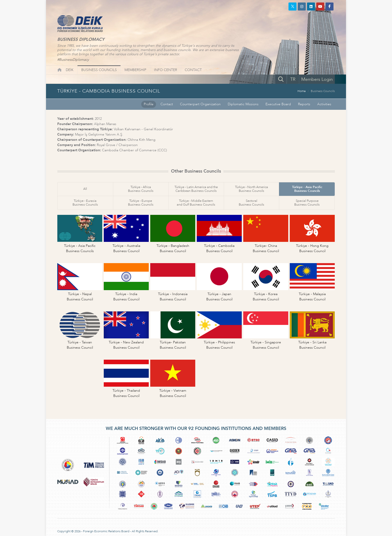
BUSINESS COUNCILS (99, 70)
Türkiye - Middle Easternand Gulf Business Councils (196, 203)
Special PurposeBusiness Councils (307, 203)
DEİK (70, 70)
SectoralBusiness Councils (251, 203)
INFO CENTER (165, 70)
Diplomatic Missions (243, 104)
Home (302, 91)
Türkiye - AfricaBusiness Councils (141, 189)
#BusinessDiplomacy (73, 60)
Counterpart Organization (200, 104)
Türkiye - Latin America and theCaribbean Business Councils (196, 189)
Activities (324, 104)
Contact (167, 104)
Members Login (317, 79)
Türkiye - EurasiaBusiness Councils (85, 203)
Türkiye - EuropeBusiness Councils (141, 203)
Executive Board (278, 104)
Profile (149, 104)
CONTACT (193, 70)
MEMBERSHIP (135, 70)
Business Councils (323, 91)
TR (293, 79)
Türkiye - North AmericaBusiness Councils (251, 189)
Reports (304, 104)
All (85, 189)
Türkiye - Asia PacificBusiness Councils (307, 189)
